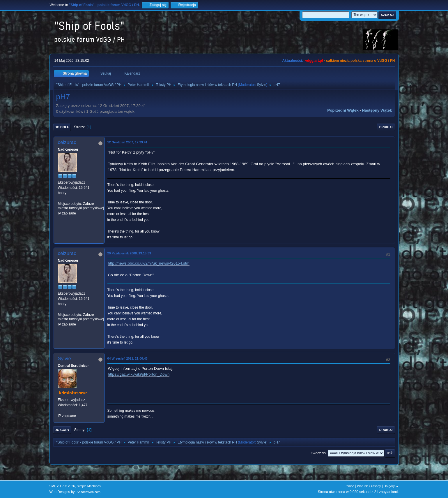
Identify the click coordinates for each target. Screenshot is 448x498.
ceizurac (67, 142)
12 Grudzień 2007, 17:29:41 (128, 142)
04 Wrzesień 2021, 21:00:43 (128, 358)
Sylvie (262, 85)
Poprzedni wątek (343, 110)
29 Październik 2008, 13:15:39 (129, 253)
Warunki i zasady (369, 486)
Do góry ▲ (391, 486)
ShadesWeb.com (88, 492)
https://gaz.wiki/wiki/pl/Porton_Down (139, 374)
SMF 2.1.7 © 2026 (62, 486)
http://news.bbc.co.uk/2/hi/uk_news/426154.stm (149, 263)
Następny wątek (377, 110)
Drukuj (386, 127)
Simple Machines (89, 486)
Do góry (62, 430)
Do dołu (62, 127)
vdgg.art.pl (314, 61)
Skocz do (319, 453)
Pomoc (349, 486)
